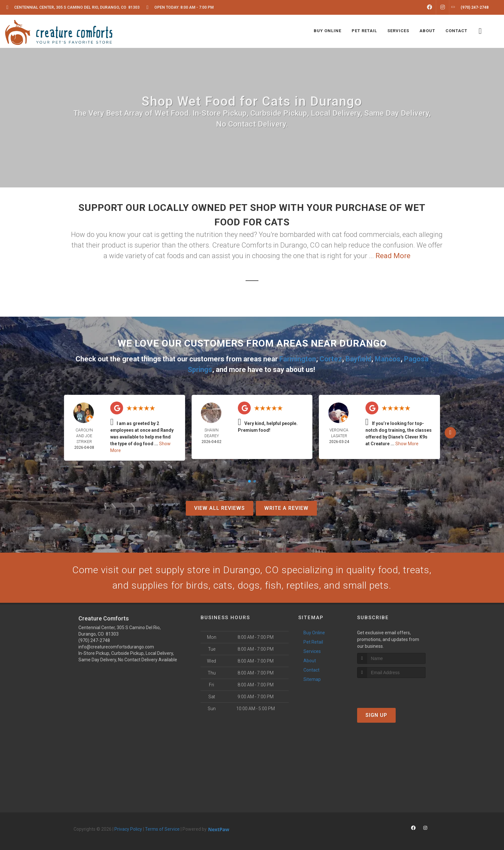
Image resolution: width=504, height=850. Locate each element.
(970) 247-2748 (94, 640)
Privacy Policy (128, 829)
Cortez (331, 359)
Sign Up (376, 715)
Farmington (298, 359)
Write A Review (286, 508)
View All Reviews (220, 508)
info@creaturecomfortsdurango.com (116, 647)
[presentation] (391, 690)
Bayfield (358, 359)
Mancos (388, 359)
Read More (393, 256)
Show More (407, 444)
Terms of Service (162, 829)
